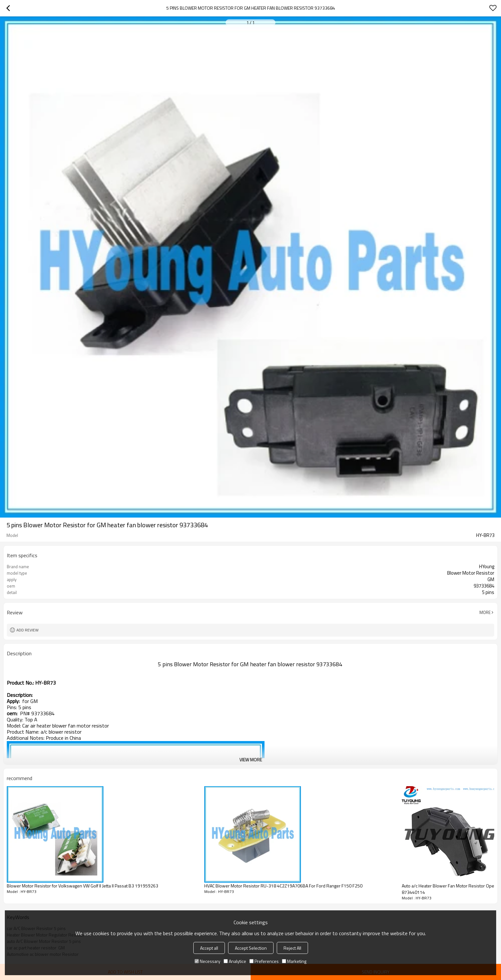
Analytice (235, 961)
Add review (28, 630)
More (485, 612)
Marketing (294, 961)
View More (251, 760)
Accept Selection (251, 948)
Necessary (207, 961)
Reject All (292, 948)
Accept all (209, 948)
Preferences (264, 961)
